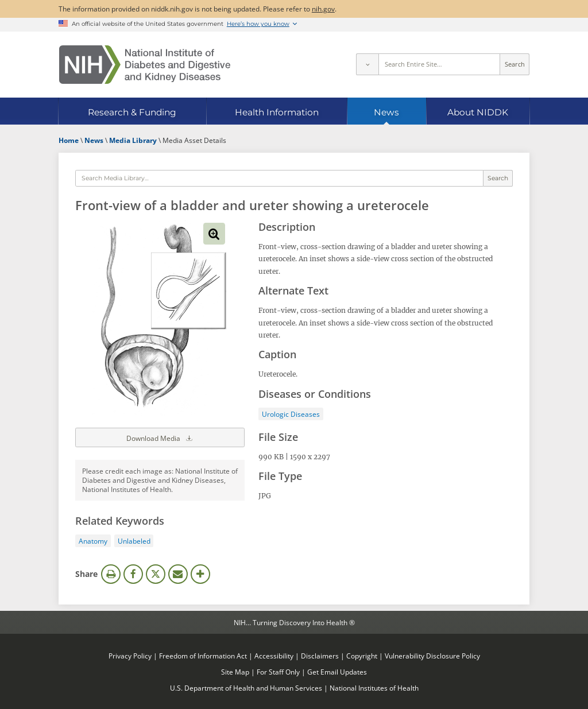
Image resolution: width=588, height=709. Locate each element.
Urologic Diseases (291, 414)
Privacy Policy (130, 656)
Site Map (235, 672)
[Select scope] (367, 64)
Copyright (362, 656)
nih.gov (323, 9)
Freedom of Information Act (203, 656)
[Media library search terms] (279, 179)
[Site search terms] (440, 64)
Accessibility (274, 656)
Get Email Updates (337, 672)
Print (111, 574)
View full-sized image (214, 234)
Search (515, 64)
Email (178, 574)
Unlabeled (134, 541)
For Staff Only (278, 672)
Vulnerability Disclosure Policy (432, 656)
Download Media (160, 437)
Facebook (133, 574)
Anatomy (93, 541)
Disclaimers (320, 656)
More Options (200, 574)
